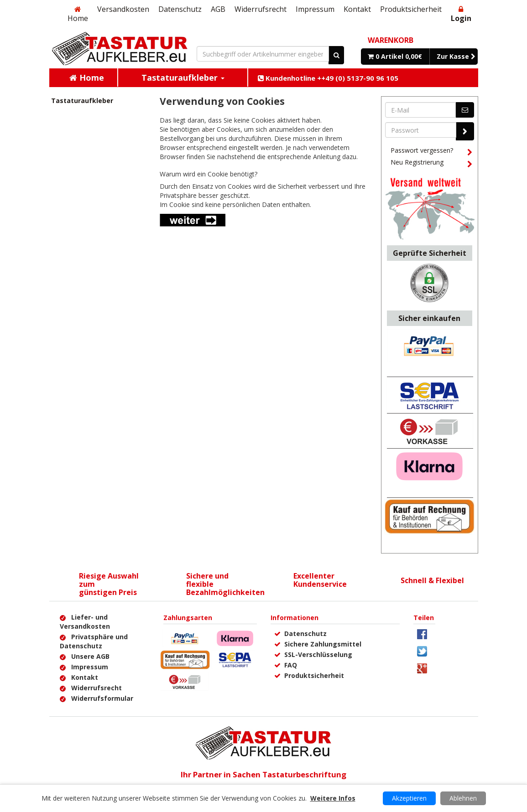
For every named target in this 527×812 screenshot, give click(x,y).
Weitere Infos (333, 798)
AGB (218, 9)
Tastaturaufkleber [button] (183, 78)
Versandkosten (123, 9)
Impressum (315, 9)
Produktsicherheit (411, 9)
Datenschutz (180, 9)
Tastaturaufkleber (82, 101)
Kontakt (357, 9)
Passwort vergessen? (431, 152)
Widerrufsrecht (261, 9)
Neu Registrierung (431, 164)
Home (78, 14)
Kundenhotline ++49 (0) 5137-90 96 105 (328, 78)
